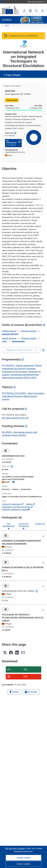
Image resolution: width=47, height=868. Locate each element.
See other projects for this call (15, 418)
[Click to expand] (43, 536)
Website (30, 504)
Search (36, 11)
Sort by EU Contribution (24, 525)
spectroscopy (18, 341)
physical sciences (29, 331)
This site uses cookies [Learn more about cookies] (15, 848)
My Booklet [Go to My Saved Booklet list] (31, 692)
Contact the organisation (13, 504)
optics (5, 341)
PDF (26, 677)
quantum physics (10, 334)
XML (26, 669)
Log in (24, 11)
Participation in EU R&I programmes (17, 507)
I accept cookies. (23, 858)
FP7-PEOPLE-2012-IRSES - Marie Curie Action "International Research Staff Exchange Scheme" (23, 396)
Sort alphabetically (9, 525)
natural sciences (9, 331)
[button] (30, 11)
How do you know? (37, 2)
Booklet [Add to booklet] (14, 692)
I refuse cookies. (23, 864)
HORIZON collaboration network (16, 510)
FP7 (7, 26)
